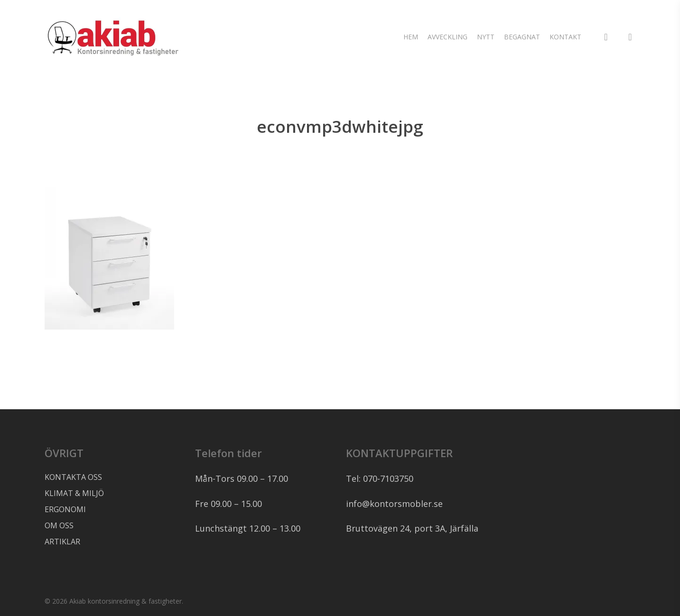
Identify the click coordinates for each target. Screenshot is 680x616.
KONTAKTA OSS (73, 477)
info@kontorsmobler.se (394, 504)
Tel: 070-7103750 (380, 478)
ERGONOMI (65, 509)
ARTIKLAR (62, 542)
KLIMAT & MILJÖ (74, 493)
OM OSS (59, 525)
